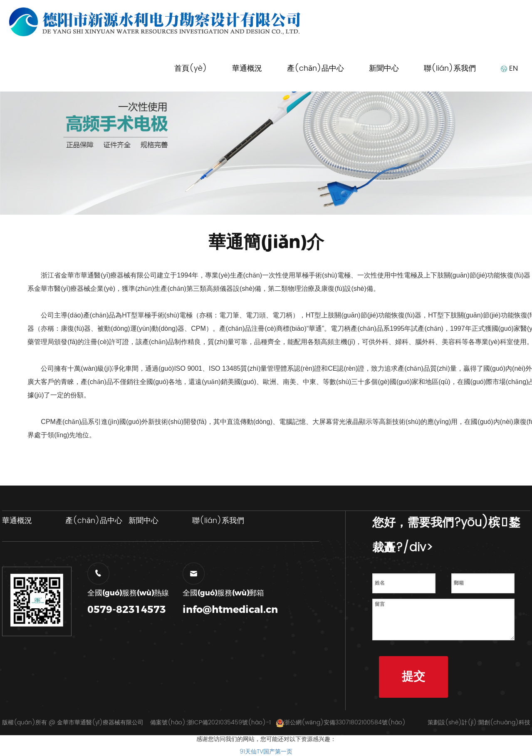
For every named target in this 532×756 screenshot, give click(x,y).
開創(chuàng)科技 (504, 723)
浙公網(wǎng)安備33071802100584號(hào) (341, 723)
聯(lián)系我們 (450, 68)
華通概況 (247, 68)
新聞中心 (384, 68)
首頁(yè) (191, 68)
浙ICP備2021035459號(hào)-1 (229, 723)
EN (509, 68)
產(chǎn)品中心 (315, 68)
